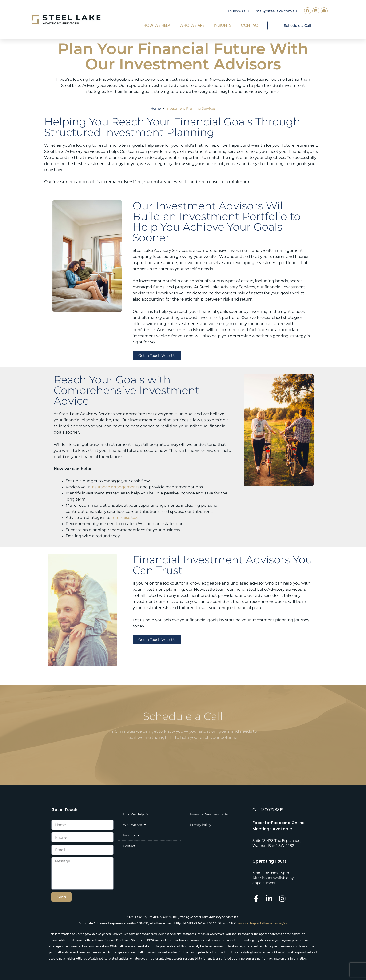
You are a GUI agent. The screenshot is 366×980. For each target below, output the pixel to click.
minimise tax (124, 518)
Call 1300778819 (268, 810)
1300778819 (238, 11)
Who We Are (193, 25)
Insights (224, 25)
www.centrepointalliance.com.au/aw (263, 923)
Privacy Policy (201, 825)
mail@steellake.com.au (276, 11)
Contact (251, 25)
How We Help (158, 25)
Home (156, 108)
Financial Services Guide (209, 814)
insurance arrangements (115, 487)
